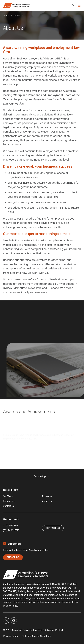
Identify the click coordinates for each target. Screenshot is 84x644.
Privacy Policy (11, 636)
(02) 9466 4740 (11, 530)
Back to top (42, 476)
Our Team (8, 496)
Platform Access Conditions (37, 636)
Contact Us (9, 506)
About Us (47, 501)
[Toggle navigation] (79, 6)
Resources (9, 501)
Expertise (47, 496)
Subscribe (13, 557)
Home (6, 15)
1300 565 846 (10, 526)
